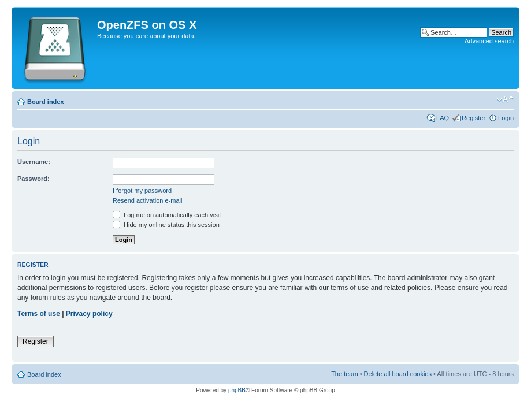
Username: (34, 162)
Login (506, 118)
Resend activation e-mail (147, 200)
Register (474, 118)
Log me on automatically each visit (167, 215)
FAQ (443, 118)
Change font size (505, 99)
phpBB (237, 390)
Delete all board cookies (398, 374)
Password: (34, 179)
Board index (46, 102)
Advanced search (489, 41)
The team (344, 374)
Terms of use (39, 314)
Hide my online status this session (166, 225)
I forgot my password (142, 191)
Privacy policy (89, 314)
